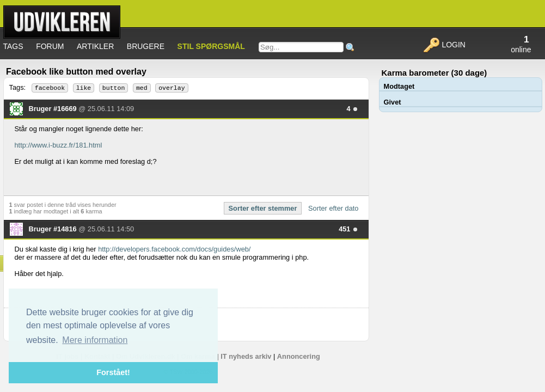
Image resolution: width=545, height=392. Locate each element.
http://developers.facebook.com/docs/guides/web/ (174, 249)
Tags (13, 46)
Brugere (146, 46)
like (84, 88)
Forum (50, 46)
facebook (50, 88)
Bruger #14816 (54, 229)
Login (444, 45)
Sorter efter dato (333, 208)
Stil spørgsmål (211, 46)
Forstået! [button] (113, 372)
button (114, 88)
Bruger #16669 (54, 109)
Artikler (95, 46)
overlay (172, 88)
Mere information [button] (95, 340)
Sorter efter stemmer (263, 208)
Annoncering (299, 356)
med (142, 88)
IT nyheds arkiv (246, 356)
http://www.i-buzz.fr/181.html (59, 145)
